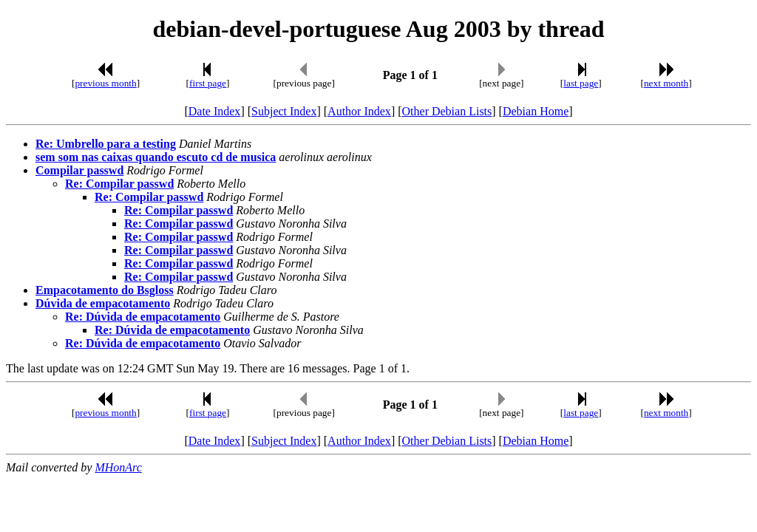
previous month (105, 83)
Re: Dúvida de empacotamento (143, 317)
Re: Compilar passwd (119, 184)
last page (581, 83)
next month (666, 83)
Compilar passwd (79, 170)
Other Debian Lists (447, 111)
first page (208, 83)
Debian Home (536, 111)
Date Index (215, 111)
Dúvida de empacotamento (103, 303)
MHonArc (118, 467)
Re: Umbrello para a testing (106, 144)
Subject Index (284, 111)
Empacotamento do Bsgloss (105, 290)
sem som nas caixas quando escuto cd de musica (156, 157)
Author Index (359, 111)
